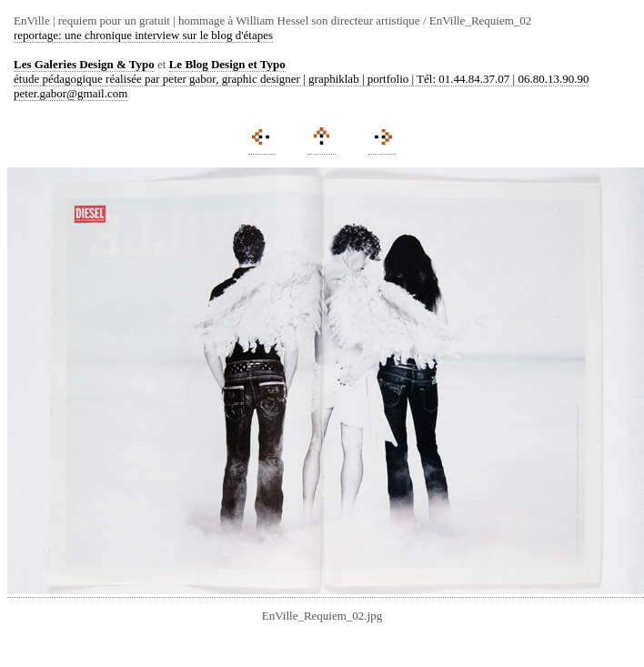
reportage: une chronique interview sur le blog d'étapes (143, 35)
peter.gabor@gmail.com (70, 93)
